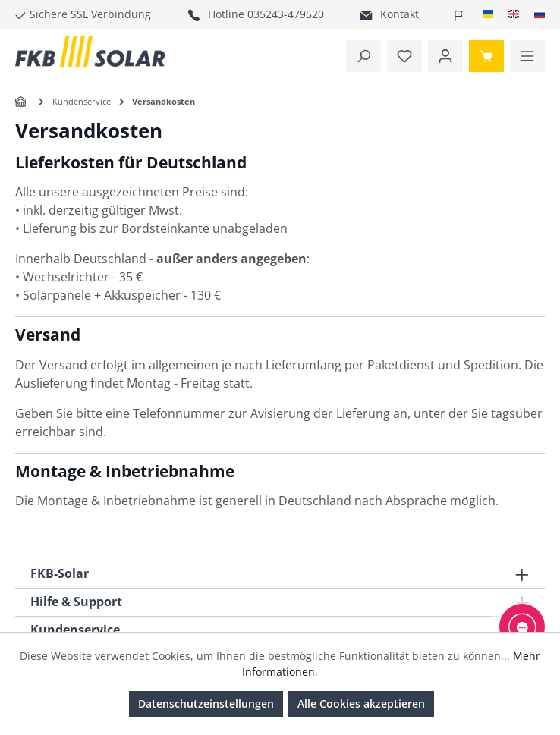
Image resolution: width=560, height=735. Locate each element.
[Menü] (527, 56)
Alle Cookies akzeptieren (361, 704)
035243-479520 (286, 14)
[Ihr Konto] (445, 56)
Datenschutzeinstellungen (206, 704)
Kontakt (400, 14)
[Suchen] (363, 56)
